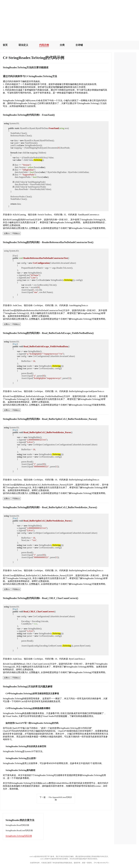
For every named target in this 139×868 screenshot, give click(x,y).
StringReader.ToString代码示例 (19, 836)
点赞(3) (7, 233)
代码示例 (44, 45)
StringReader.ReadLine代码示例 (19, 830)
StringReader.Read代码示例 (17, 825)
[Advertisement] (69, 19)
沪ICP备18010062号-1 (101, 863)
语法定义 (23, 45)
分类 (62, 45)
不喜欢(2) (16, 233)
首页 (5, 45)
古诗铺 (79, 45)
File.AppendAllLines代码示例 (56, 799)
